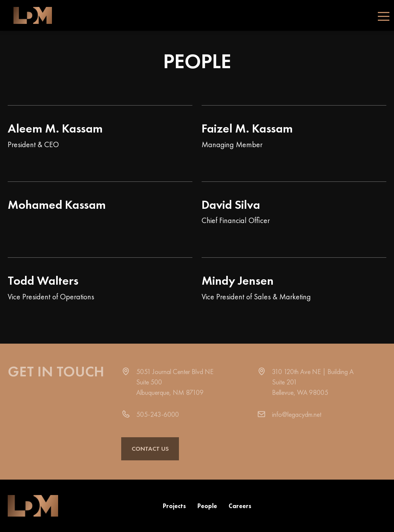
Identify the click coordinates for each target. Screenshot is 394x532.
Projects (174, 506)
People (207, 506)
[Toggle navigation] (384, 15)
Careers (240, 506)
